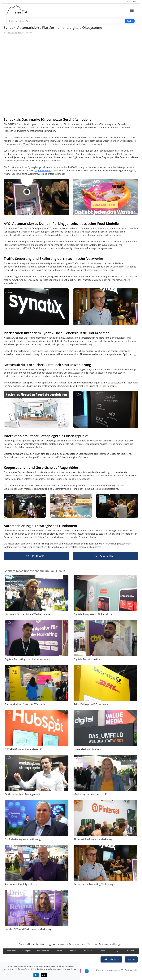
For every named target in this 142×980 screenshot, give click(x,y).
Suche (130, 21)
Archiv (102, 951)
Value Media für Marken (87, 749)
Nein (44, 975)
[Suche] (71, 21)
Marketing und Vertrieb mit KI (91, 794)
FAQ (116, 951)
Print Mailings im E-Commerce (91, 704)
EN (135, 2)
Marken (73, 951)
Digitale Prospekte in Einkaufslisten (94, 614)
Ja (36, 975)
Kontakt (131, 951)
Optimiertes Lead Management (22, 794)
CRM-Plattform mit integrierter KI (24, 749)
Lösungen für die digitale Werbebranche (28, 614)
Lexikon (59, 951)
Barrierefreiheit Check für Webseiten (26, 704)
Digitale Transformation (87, 659)
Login (131, 959)
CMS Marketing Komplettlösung (23, 839)
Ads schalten (111, 959)
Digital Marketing (44, 171)
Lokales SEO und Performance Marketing (28, 929)
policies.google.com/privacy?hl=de (62, 969)
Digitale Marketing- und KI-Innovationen (27, 659)
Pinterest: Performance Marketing (93, 839)
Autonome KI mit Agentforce (21, 884)
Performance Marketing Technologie (94, 884)
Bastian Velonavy (15, 32)
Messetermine (43, 951)
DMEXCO (38, 556)
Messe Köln (108, 556)
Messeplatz (27, 951)
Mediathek (12, 951)
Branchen (88, 951)
